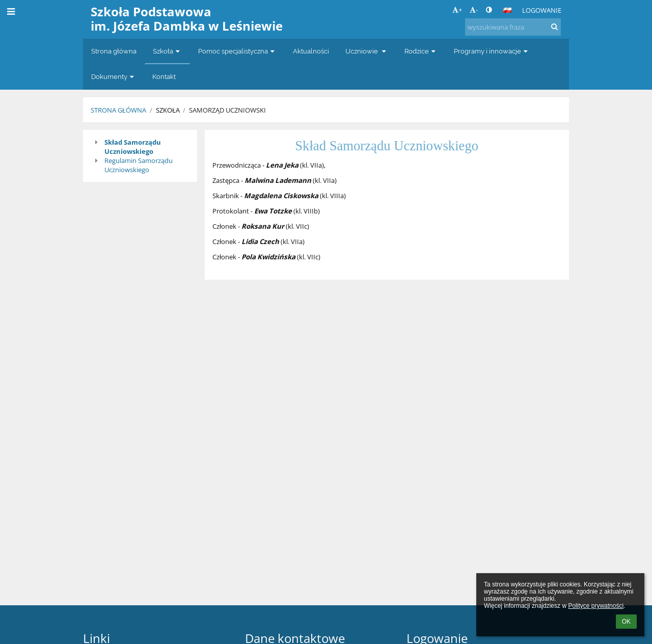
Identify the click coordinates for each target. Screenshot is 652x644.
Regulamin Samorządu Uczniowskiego (139, 165)
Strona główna (118, 110)
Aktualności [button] (311, 51)
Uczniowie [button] (367, 51)
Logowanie (542, 10)
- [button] (474, 10)
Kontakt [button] (164, 77)
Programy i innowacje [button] (492, 51)
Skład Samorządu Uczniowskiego (133, 147)
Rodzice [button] (421, 51)
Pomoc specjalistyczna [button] (237, 51)
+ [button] (457, 10)
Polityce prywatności (596, 606)
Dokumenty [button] (114, 77)
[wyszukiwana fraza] (513, 27)
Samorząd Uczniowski (227, 110)
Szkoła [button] (167, 51)
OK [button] (626, 622)
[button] (507, 10)
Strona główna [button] (114, 51)
